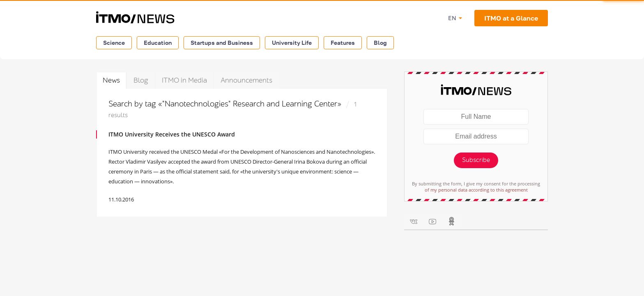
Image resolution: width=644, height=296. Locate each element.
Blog (380, 43)
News (111, 80)
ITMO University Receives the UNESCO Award (172, 134)
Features (343, 43)
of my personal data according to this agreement (476, 190)
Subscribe (476, 160)
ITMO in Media (184, 80)
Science (114, 43)
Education (158, 43)
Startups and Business (222, 43)
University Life (292, 43)
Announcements (246, 80)
